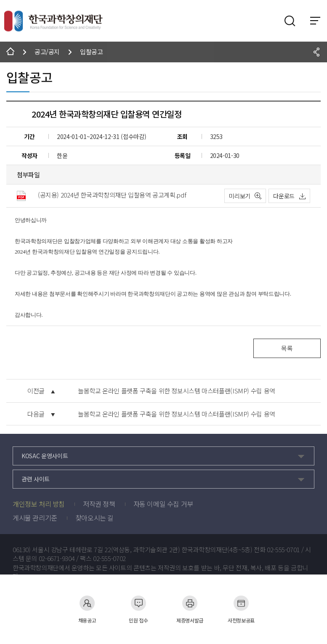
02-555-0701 (283, 550)
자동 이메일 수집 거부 (163, 504)
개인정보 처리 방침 (39, 504)
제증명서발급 (190, 609)
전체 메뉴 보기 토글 (315, 21)
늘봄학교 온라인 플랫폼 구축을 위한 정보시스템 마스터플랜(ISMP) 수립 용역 (177, 391)
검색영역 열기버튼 (290, 21)
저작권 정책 (99, 504)
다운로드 (284, 196)
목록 (287, 348)
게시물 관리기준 (35, 518)
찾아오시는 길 (94, 518)
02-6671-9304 (57, 558)
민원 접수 (138, 609)
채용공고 (87, 609)
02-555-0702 (109, 558)
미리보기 (240, 196)
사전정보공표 (241, 609)
